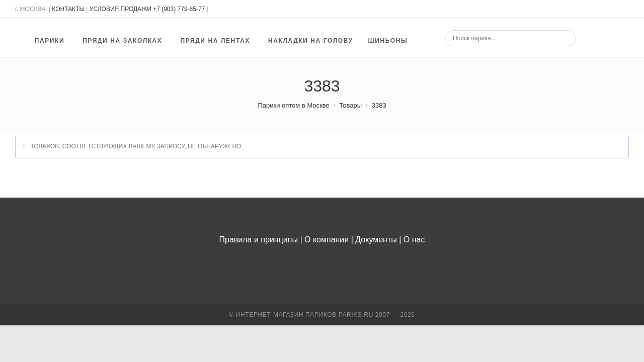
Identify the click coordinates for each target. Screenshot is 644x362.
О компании (327, 240)
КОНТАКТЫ (68, 9)
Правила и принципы (259, 240)
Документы (376, 240)
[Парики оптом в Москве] (293, 105)
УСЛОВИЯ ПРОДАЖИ (120, 9)
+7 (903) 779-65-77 (180, 9)
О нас (414, 240)
